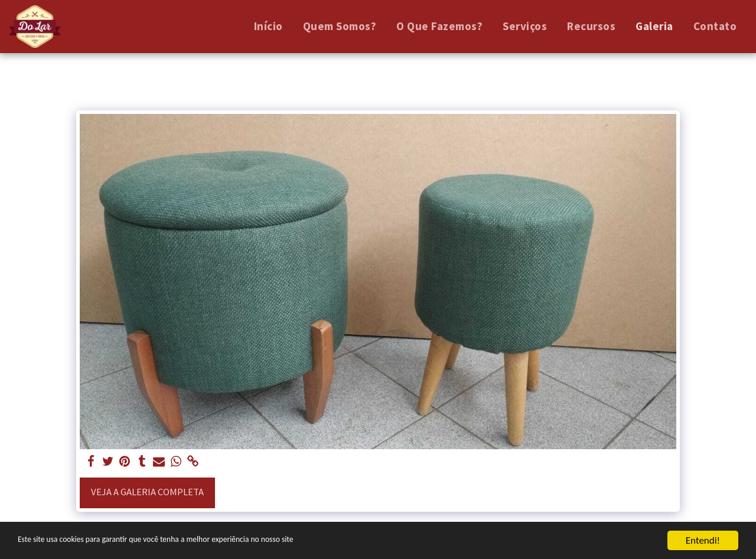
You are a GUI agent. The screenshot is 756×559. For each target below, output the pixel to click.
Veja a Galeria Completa (147, 492)
